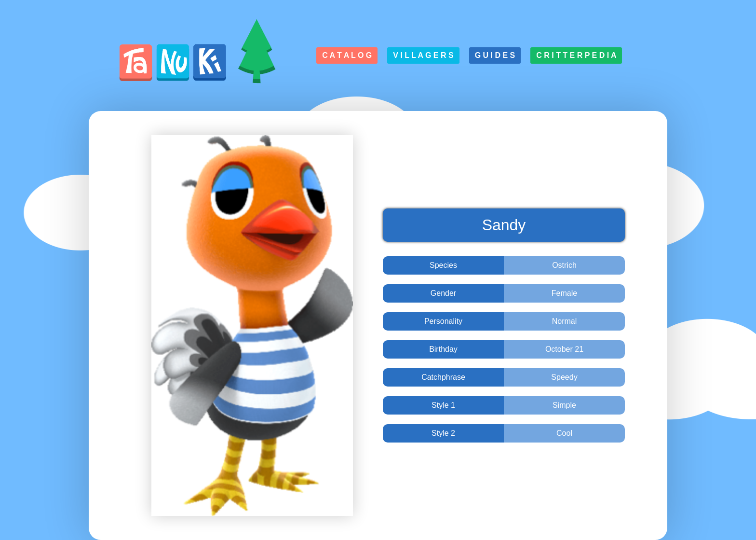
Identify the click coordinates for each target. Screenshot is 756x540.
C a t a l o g (347, 55)
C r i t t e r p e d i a (576, 55)
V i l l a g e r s (423, 55)
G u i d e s (495, 55)
